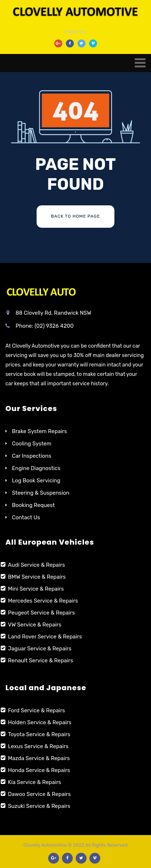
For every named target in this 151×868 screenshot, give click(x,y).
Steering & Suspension (41, 493)
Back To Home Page (75, 216)
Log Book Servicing (36, 481)
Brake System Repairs (39, 431)
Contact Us (26, 517)
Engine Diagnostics (36, 468)
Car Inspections (32, 456)
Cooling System (32, 444)
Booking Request (33, 505)
